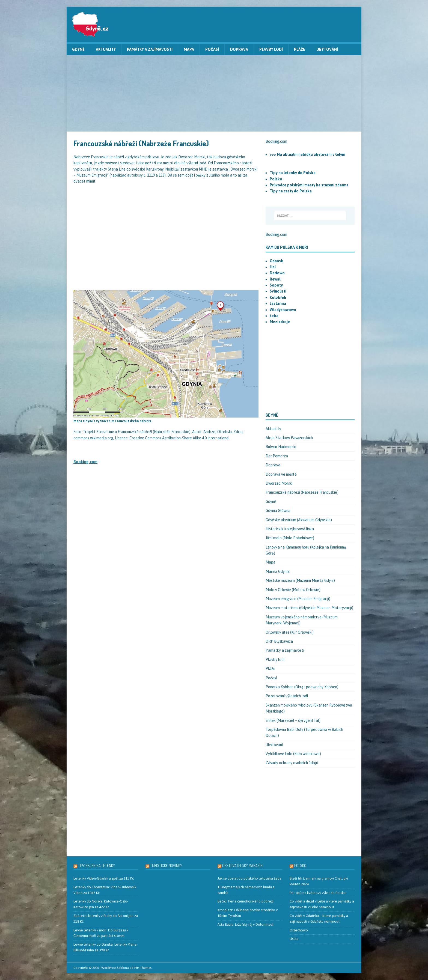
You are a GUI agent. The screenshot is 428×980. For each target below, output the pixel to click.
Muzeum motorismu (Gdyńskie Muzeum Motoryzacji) (309, 608)
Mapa (189, 49)
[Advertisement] (214, 93)
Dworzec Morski (279, 483)
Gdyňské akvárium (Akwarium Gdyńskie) (299, 520)
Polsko (300, 866)
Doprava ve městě (281, 474)
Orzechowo (299, 930)
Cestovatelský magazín (242, 866)
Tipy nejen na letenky (96, 866)
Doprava (239, 49)
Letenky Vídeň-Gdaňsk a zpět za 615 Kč (104, 878)
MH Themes (143, 968)
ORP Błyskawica (279, 641)
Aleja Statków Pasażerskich (289, 438)
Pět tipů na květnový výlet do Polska (318, 893)
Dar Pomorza (277, 456)
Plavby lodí (271, 49)
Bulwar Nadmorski (281, 447)
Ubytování (327, 49)
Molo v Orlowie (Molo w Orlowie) (293, 590)
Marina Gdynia (278, 571)
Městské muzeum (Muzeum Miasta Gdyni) (300, 580)
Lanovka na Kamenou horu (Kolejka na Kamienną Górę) (306, 550)
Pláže (300, 49)
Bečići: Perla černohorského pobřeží (246, 901)
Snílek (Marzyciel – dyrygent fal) (293, 720)
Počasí (212, 49)
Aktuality (106, 49)
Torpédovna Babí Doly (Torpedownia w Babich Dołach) (304, 732)
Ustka (294, 939)
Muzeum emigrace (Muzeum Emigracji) (298, 599)
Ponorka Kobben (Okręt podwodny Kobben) (302, 687)
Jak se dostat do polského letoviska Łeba (249, 878)
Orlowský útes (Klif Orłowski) (290, 632)
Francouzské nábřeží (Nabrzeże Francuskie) (302, 492)
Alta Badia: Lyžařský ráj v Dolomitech (246, 924)
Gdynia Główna (278, 511)
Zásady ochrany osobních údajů (292, 763)
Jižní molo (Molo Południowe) (290, 538)
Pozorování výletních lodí (287, 696)
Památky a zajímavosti (150, 49)
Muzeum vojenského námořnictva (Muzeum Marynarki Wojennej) (302, 620)
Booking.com (85, 462)
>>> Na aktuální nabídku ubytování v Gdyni (307, 154)
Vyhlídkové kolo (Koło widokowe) (293, 754)
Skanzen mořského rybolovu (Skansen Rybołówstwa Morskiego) (309, 708)
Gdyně (78, 49)
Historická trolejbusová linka (290, 529)
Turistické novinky (166, 866)
